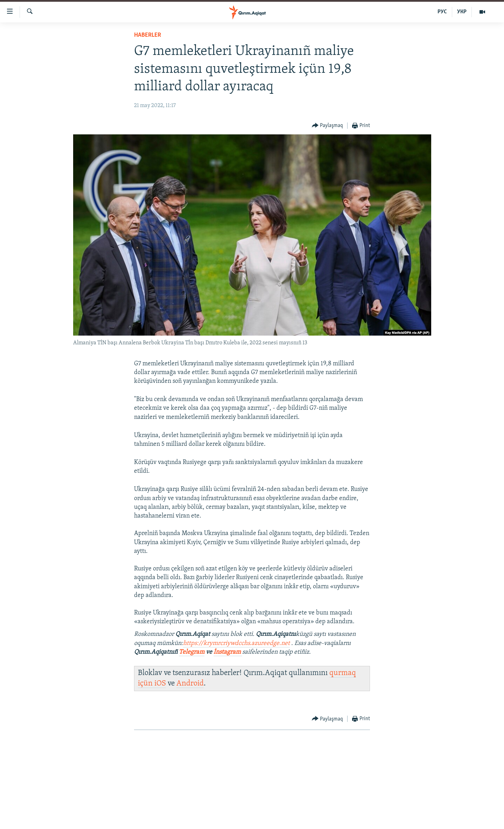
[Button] (328, 126)
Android (190, 684)
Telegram (192, 652)
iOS (160, 684)
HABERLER (148, 35)
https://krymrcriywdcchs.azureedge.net (236, 643)
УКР (462, 12)
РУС (442, 12)
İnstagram (228, 652)
